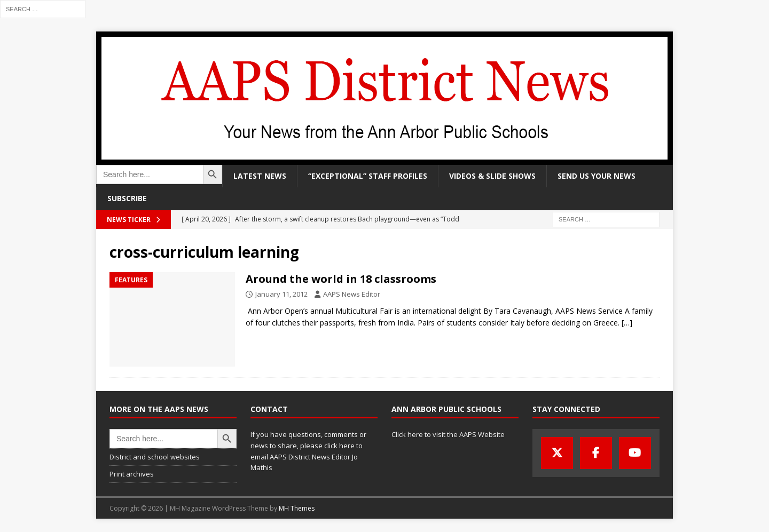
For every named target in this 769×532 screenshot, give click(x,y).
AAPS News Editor (352, 294)
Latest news (260, 176)
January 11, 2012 (281, 294)
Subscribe (127, 198)
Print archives (132, 474)
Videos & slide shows (492, 176)
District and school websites (155, 457)
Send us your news (597, 176)
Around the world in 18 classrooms (341, 279)
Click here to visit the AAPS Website (448, 434)
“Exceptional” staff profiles (368, 176)
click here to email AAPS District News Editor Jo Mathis (307, 457)
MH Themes (297, 508)
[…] (627, 323)
